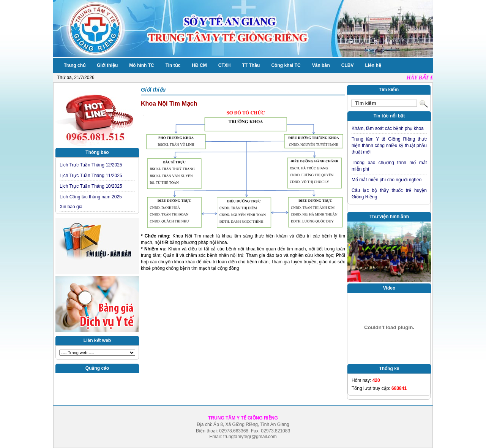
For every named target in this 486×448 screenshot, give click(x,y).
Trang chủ (75, 65)
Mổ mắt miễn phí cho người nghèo (387, 180)
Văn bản (321, 65)
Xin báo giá (71, 207)
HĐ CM (199, 65)
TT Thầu (251, 65)
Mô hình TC (141, 65)
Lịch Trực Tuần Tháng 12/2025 (91, 165)
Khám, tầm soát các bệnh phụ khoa (388, 128)
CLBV (348, 65)
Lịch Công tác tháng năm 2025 (91, 197)
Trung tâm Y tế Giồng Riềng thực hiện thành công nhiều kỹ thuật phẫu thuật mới (389, 146)
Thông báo (97, 152)
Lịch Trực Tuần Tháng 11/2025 (91, 176)
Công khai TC (286, 65)
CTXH (225, 65)
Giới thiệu (107, 65)
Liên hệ (373, 65)
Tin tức (173, 65)
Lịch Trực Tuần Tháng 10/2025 (91, 186)
